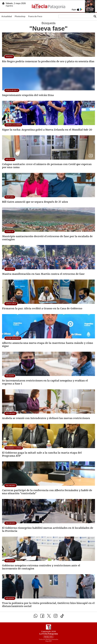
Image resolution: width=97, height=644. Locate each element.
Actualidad (7, 16)
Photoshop (20, 16)
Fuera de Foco (35, 16)
